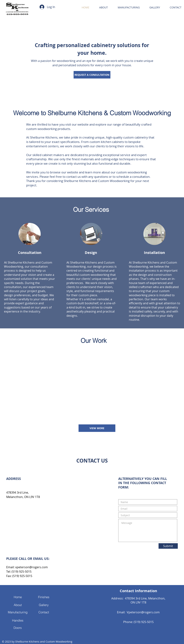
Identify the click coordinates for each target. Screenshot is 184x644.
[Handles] (18, 620)
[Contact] (44, 612)
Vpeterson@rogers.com (143, 612)
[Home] (18, 597)
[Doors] (18, 628)
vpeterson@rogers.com (31, 567)
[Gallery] (44, 605)
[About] (18, 605)
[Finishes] (44, 597)
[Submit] (168, 546)
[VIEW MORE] (97, 428)
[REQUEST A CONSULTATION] (92, 75)
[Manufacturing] (18, 612)
